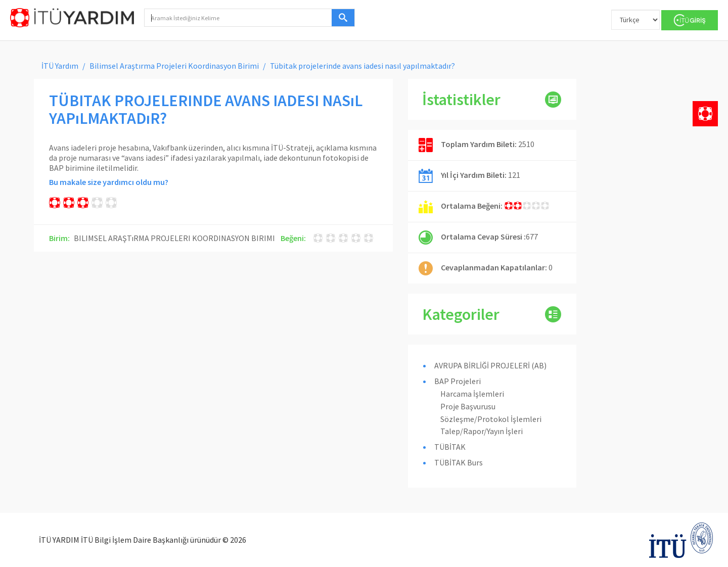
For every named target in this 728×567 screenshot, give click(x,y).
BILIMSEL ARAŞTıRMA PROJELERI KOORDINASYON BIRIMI (174, 238)
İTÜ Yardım (60, 66)
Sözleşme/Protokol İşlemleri (491, 419)
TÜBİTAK (450, 447)
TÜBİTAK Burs (459, 462)
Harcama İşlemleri (472, 394)
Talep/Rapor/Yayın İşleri (482, 431)
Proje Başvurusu (468, 406)
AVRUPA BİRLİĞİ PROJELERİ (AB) (490, 365)
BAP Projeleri (458, 381)
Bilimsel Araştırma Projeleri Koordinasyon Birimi (174, 66)
